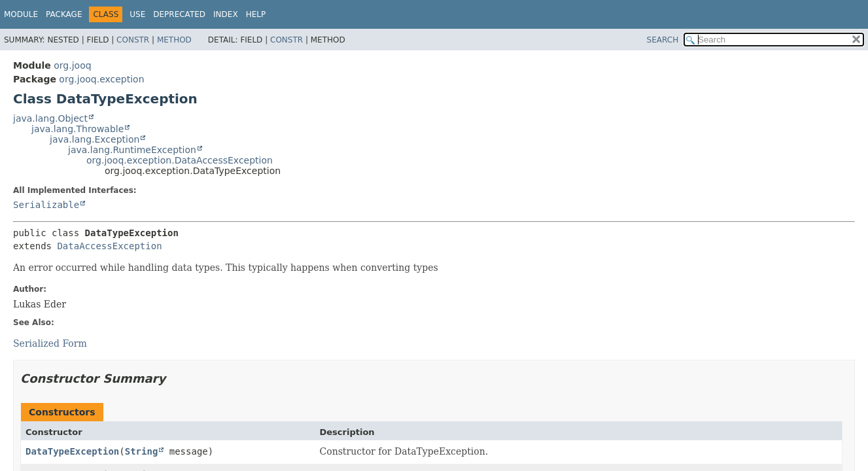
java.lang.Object (50, 118)
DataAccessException (109, 246)
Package (64, 14)
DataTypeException (72, 451)
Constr (133, 40)
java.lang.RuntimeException (132, 150)
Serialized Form (50, 343)
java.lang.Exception (95, 139)
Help (256, 14)
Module (21, 14)
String (142, 451)
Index (226, 14)
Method (174, 40)
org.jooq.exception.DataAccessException (180, 160)
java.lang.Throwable (78, 129)
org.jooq (72, 65)
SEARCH (663, 40)
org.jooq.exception (101, 79)
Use (137, 14)
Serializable (46, 205)
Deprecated (179, 14)
